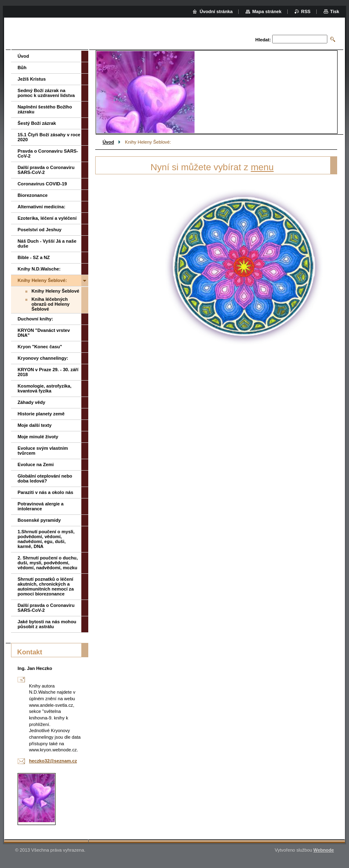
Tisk (335, 11)
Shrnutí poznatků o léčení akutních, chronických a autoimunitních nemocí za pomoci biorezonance (46, 586)
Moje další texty (35, 425)
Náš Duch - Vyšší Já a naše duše (47, 243)
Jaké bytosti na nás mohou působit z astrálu (47, 624)
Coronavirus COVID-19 (42, 184)
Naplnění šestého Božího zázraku (45, 109)
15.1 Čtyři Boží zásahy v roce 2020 (49, 137)
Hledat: (263, 40)
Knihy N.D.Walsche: (39, 269)
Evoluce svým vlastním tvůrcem (43, 451)
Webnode (324, 850)
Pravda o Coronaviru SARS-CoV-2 (48, 153)
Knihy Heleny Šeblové (55, 291)
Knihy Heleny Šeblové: (42, 280)
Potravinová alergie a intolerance (41, 506)
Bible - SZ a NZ (34, 257)
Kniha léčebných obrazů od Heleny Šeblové (50, 304)
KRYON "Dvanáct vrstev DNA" (44, 333)
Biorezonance (32, 195)
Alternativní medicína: (41, 207)
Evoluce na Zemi (36, 464)
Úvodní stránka (216, 11)
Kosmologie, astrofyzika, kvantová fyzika (45, 388)
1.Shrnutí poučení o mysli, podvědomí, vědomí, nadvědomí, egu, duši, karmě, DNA (46, 539)
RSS (306, 11)
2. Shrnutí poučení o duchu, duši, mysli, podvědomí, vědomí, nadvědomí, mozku (48, 563)
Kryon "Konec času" (40, 347)
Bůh (22, 68)
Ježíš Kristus (32, 79)
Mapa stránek (267, 11)
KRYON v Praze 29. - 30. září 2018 (48, 372)
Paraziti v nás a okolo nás (45, 492)
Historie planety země (41, 414)
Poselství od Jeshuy (40, 230)
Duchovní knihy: (35, 319)
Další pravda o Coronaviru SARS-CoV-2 (46, 170)
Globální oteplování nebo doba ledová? (45, 478)
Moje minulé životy (38, 437)
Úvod (108, 142)
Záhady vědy (31, 402)
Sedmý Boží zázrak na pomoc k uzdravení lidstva (46, 93)
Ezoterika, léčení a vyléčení (47, 218)
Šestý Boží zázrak (37, 123)
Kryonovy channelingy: (43, 358)
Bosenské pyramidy (39, 520)
